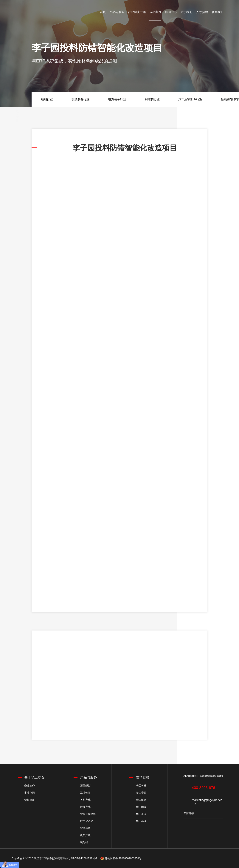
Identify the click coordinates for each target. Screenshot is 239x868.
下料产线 (85, 800)
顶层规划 (85, 786)
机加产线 (85, 835)
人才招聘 (202, 12)
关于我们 (186, 12)
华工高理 (141, 821)
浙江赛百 (141, 793)
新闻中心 (171, 12)
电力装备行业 (117, 99)
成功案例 (155, 12)
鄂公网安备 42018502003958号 (123, 858)
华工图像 (141, 807)
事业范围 (30, 793)
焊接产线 (85, 807)
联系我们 (218, 12)
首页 (103, 12)
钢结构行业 (152, 99)
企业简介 (30, 786)
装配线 (84, 842)
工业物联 (85, 793)
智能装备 (85, 828)
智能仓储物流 (88, 814)
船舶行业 (47, 99)
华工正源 (141, 814)
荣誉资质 (30, 800)
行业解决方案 (137, 12)
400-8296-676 (203, 788)
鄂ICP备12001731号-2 (84, 858)
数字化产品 (87, 821)
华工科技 (141, 786)
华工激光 (141, 800)
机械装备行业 (80, 99)
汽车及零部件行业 (190, 99)
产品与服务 (117, 12)
